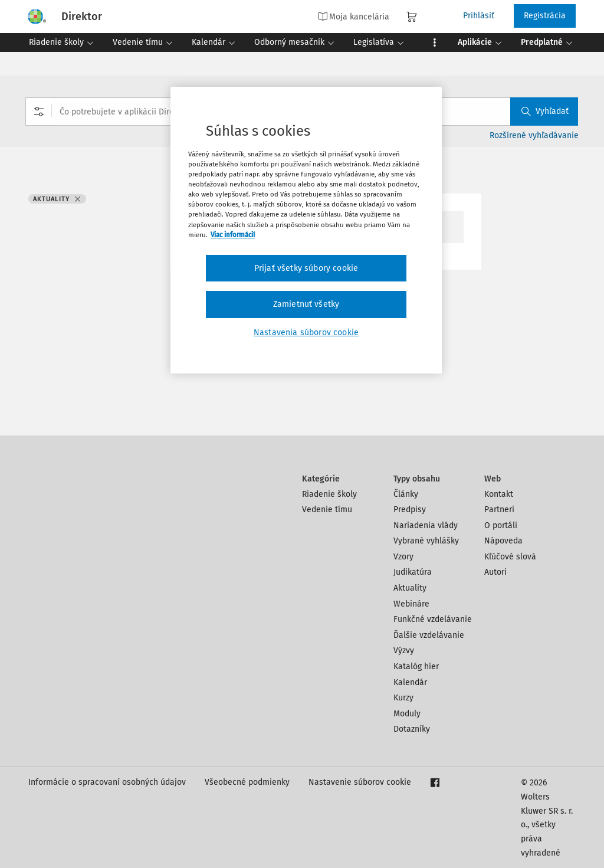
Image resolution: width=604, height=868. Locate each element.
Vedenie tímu (327, 510)
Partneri (499, 510)
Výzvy (404, 651)
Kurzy (403, 698)
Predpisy (410, 510)
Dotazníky (412, 729)
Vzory (403, 557)
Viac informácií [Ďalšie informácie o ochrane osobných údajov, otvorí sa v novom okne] (233, 235)
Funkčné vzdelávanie (433, 619)
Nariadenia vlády (426, 525)
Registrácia (545, 16)
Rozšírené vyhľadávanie (534, 135)
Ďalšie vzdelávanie (429, 635)
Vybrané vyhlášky (426, 541)
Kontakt (499, 494)
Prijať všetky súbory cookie (306, 268)
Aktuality (410, 588)
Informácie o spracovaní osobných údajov (107, 782)
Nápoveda (503, 541)
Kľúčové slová (510, 557)
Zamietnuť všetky (306, 304)
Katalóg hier (416, 666)
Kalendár (410, 682)
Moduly (407, 714)
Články (406, 494)
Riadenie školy (329, 494)
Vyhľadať (545, 111)
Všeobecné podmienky (247, 782)
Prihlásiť (479, 16)
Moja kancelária (354, 17)
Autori (495, 572)
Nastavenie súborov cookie (360, 782)
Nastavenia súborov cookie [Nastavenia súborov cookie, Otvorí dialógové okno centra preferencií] (306, 333)
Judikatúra (413, 572)
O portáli (501, 525)
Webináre (411, 604)
